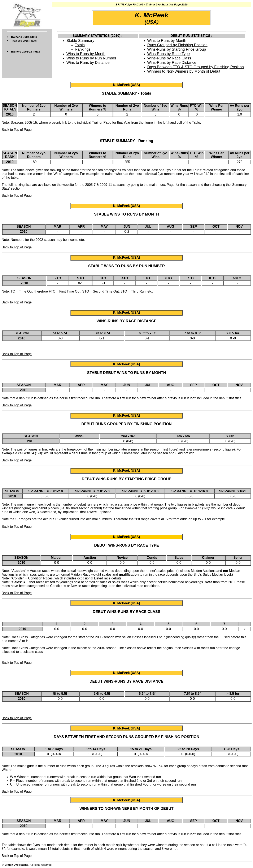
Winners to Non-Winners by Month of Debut (184, 71)
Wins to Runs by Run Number (91, 58)
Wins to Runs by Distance (88, 63)
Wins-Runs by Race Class (169, 58)
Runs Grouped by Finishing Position (177, 45)
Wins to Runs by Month (86, 54)
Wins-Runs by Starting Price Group (177, 49)
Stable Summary (80, 41)
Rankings (83, 49)
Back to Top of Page (17, 130)
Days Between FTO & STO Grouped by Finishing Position (196, 67)
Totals (80, 45)
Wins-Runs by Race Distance (172, 63)
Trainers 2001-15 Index (25, 52)
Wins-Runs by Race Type (169, 54)
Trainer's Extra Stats (24, 37)
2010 (10, 114)
